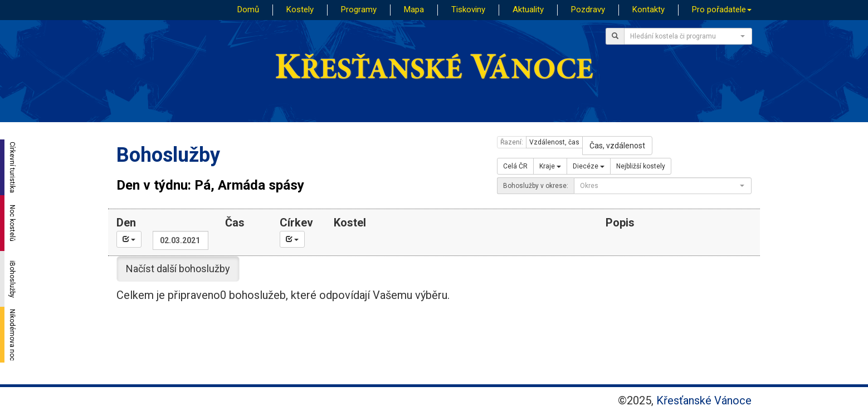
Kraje (550, 166)
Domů (248, 9)
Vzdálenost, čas (554, 142)
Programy (359, 9)
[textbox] (685, 36)
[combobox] (688, 36)
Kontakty (648, 9)
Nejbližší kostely (641, 166)
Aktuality (528, 9)
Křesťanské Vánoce (704, 400)
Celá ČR (515, 166)
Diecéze (589, 166)
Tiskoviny (468, 9)
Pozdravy (588, 9)
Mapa (414, 9)
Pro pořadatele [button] (722, 9)
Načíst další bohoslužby (178, 269)
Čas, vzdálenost (617, 146)
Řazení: (512, 142)
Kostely (300, 9)
